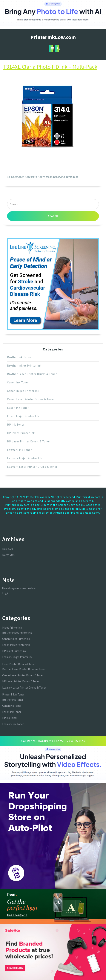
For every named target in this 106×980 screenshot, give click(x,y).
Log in (6, 593)
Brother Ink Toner (19, 357)
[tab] (51, 48)
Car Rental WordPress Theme (43, 741)
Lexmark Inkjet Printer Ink (25, 458)
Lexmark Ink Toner (19, 450)
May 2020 (7, 549)
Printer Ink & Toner (13, 694)
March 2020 (9, 555)
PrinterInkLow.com (53, 37)
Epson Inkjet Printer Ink (23, 416)
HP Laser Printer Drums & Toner (29, 441)
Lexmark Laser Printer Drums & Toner (32, 467)
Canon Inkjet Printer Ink (23, 391)
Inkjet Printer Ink (12, 628)
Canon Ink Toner (18, 382)
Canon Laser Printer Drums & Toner (31, 399)
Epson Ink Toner (18, 408)
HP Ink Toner (16, 425)
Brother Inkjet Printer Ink (24, 366)
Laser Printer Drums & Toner (19, 664)
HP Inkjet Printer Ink (21, 433)
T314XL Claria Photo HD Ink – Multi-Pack (50, 67)
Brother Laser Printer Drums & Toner (32, 374)
